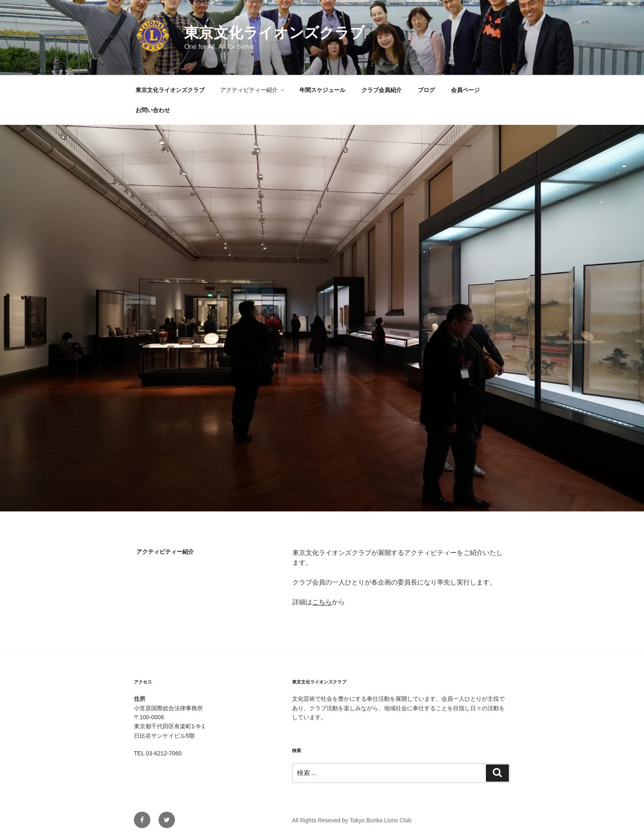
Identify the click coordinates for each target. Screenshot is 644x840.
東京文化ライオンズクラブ (274, 33)
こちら (322, 602)
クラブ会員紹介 (382, 90)
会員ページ (465, 90)
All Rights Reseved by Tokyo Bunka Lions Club (352, 820)
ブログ (426, 90)
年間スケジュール (322, 90)
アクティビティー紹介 (253, 90)
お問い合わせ (153, 110)
